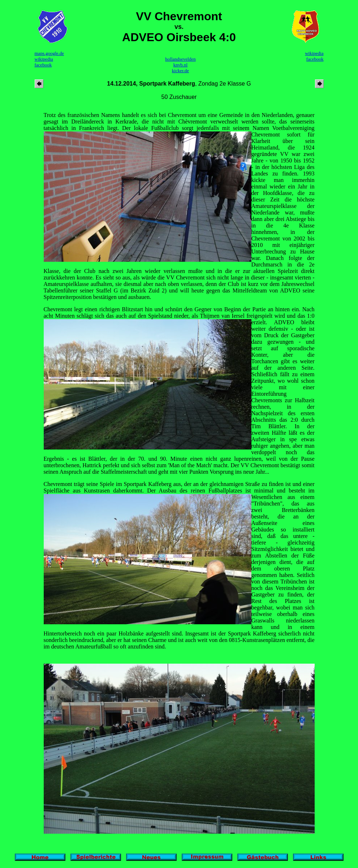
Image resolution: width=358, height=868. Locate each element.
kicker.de (180, 71)
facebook (43, 65)
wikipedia (44, 59)
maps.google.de (49, 53)
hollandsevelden (180, 59)
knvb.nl (180, 65)
